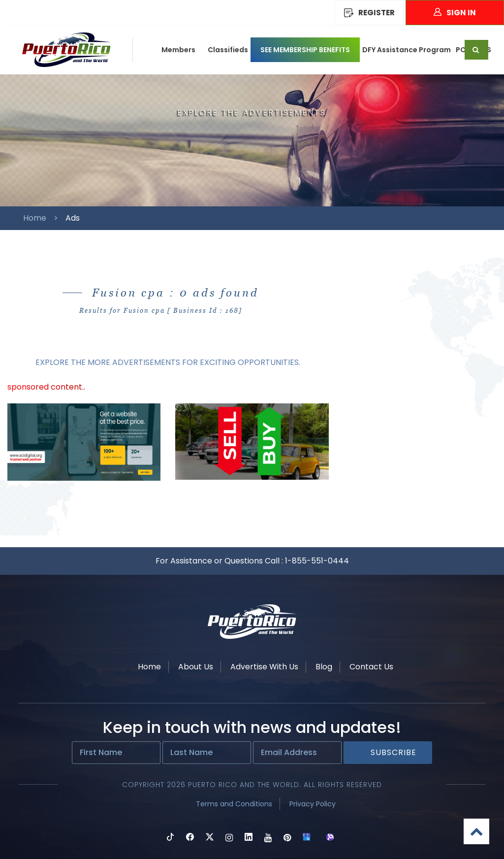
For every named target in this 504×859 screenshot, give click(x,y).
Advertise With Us (264, 667)
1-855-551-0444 (317, 561)
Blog (324, 667)
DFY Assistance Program (407, 50)
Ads (73, 218)
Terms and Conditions (234, 804)
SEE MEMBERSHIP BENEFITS (305, 50)
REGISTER (369, 13)
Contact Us (371, 667)
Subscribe (394, 752)
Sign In (455, 13)
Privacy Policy (313, 804)
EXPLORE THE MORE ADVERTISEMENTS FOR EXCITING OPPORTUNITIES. (168, 362)
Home (35, 218)
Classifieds (228, 50)
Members (178, 50)
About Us (196, 667)
